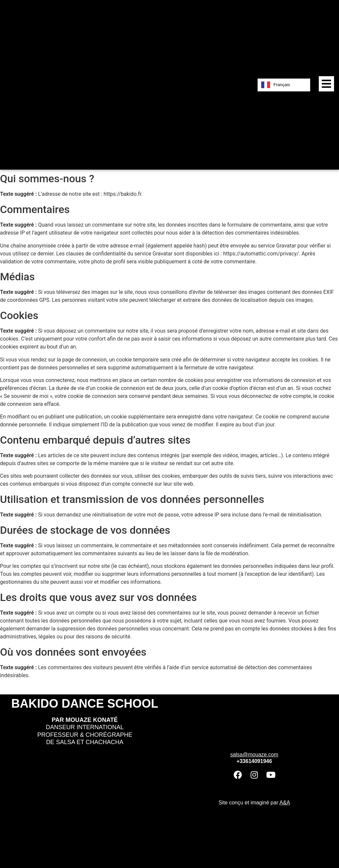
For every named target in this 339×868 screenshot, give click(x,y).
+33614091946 (254, 761)
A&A (285, 803)
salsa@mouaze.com (254, 755)
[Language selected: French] (284, 85)
